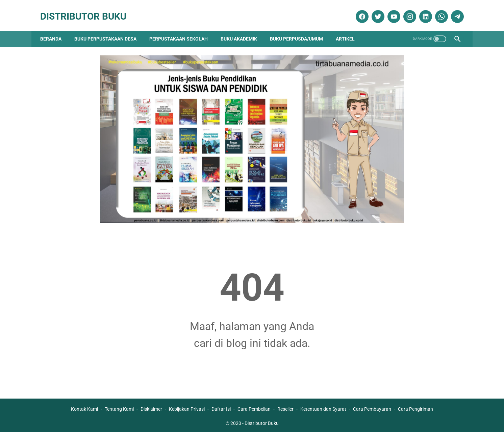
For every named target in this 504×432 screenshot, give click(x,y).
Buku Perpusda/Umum (300, 30)
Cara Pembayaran (372, 407)
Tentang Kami (119, 407)
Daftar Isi (221, 407)
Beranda (54, 30)
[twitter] (374, 11)
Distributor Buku (87, 11)
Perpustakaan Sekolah (182, 30)
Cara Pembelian (254, 407)
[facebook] (358, 11)
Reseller (285, 407)
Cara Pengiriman (415, 407)
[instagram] (406, 11)
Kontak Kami (84, 407)
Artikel (349, 30)
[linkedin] (421, 11)
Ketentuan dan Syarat (323, 407)
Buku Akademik (242, 30)
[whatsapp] (437, 11)
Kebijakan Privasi (187, 407)
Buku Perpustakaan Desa (109, 30)
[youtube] (390, 11)
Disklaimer (151, 407)
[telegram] (453, 11)
